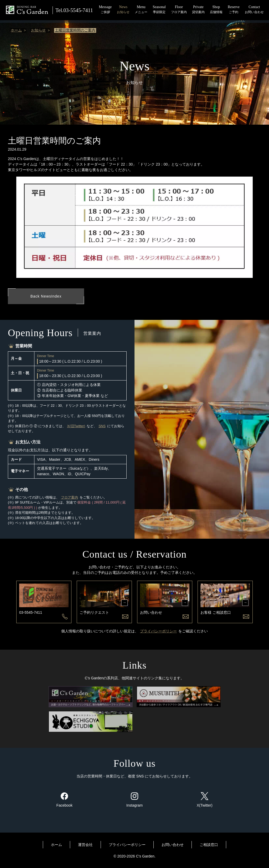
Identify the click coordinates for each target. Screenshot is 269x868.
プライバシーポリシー (158, 632)
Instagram (134, 800)
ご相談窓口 (209, 845)
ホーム (16, 30)
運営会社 (85, 845)
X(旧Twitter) (76, 427)
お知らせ (38, 30)
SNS (102, 427)
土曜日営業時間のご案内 (75, 30)
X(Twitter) (205, 800)
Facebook (64, 800)
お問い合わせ (173, 845)
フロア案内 (69, 498)
